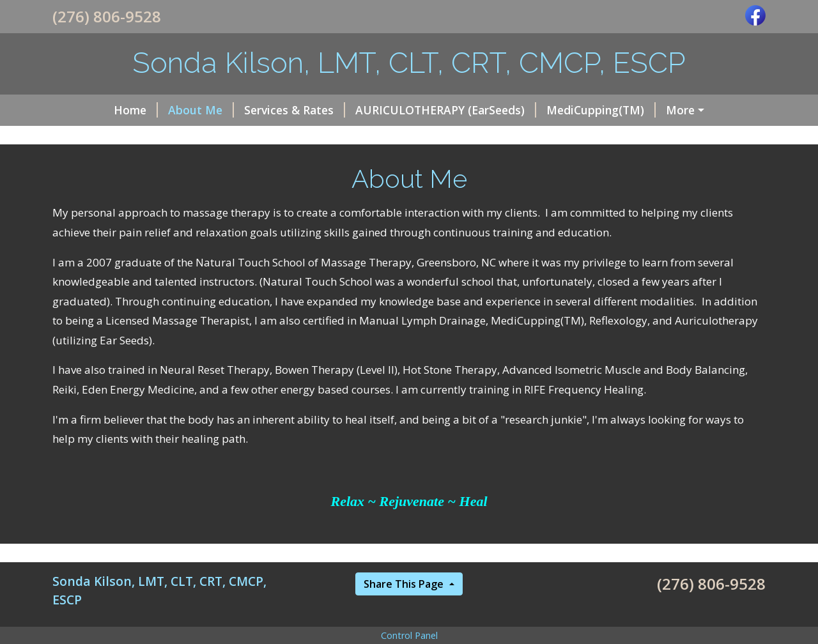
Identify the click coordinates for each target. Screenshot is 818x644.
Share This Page (405, 584)
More (680, 110)
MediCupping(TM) (601, 110)
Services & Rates (295, 110)
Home (136, 110)
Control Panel (409, 635)
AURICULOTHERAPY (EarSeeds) (446, 110)
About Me (201, 110)
